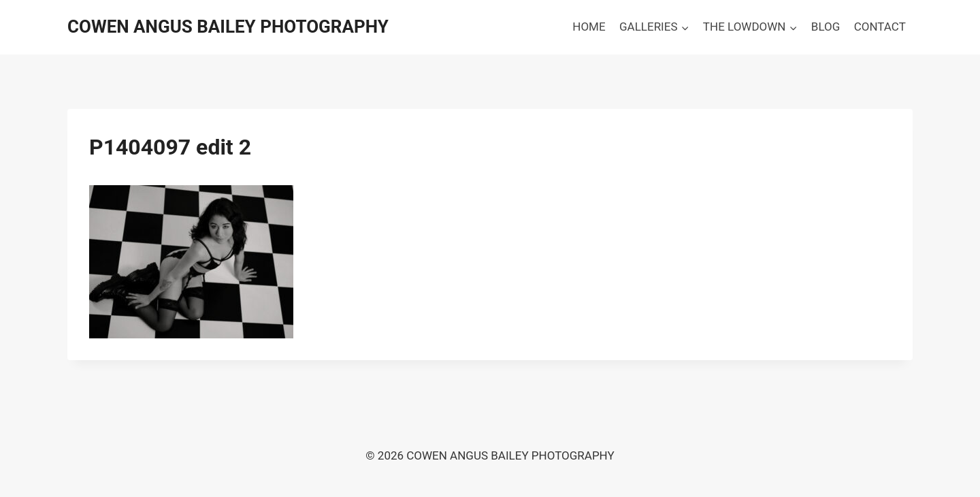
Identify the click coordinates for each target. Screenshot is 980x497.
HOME (589, 27)
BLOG (826, 27)
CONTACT (880, 27)
